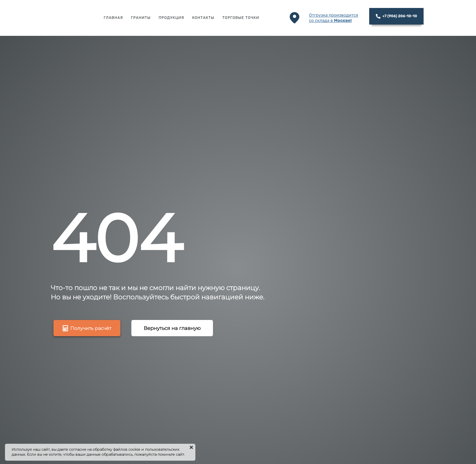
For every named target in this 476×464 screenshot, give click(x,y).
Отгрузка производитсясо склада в (334, 18)
